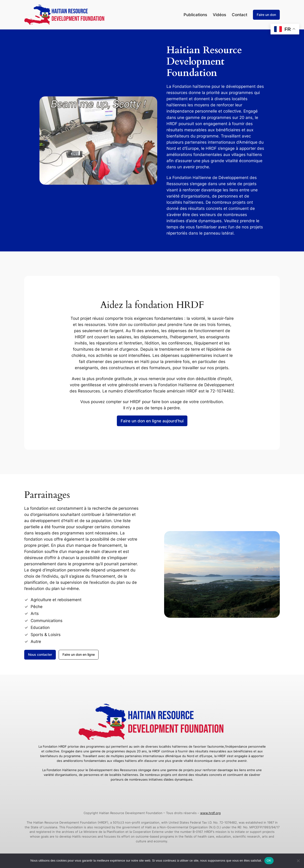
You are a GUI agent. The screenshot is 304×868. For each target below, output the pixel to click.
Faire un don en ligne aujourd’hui (152, 421)
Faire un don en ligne (79, 654)
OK (269, 861)
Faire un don (266, 15)
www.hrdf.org (210, 813)
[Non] (298, 861)
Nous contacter (40, 654)
